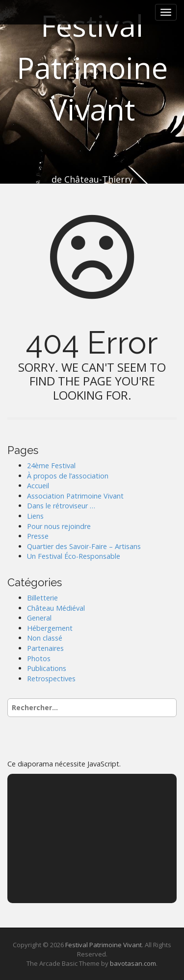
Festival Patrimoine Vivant (92, 67)
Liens (35, 516)
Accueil (38, 486)
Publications (47, 668)
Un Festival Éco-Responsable (74, 556)
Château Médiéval (56, 608)
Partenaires (45, 648)
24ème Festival (51, 466)
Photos (39, 658)
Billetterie (42, 598)
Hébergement (50, 628)
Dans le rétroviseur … (61, 506)
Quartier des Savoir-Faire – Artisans (84, 546)
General (39, 618)
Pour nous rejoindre (59, 526)
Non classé (45, 638)
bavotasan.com (133, 963)
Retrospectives (51, 679)
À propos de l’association (68, 476)
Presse (38, 536)
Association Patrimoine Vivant (75, 496)
